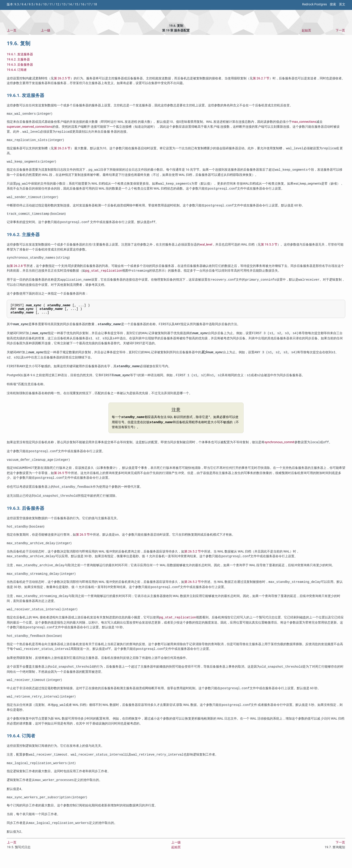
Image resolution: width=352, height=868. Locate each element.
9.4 (24, 4)
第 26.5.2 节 (193, 558)
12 (57, 4)
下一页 (340, 30)
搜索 (333, 4)
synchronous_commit (279, 447)
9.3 (17, 4)
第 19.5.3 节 (269, 247)
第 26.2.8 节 (18, 269)
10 (45, 4)
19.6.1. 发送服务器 (20, 54)
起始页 (306, 30)
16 (83, 4)
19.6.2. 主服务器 (18, 59)
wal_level (206, 247)
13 (64, 4)
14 (70, 4)
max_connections (304, 122)
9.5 (31, 4)
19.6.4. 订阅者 (17, 70)
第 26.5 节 (61, 478)
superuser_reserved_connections (30, 127)
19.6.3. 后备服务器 (20, 65)
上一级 (46, 30)
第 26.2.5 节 (62, 78)
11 (51, 4)
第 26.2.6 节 (62, 149)
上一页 (12, 30)
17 (89, 4)
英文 (342, 4)
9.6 (38, 4)
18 (95, 4)
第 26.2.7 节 (261, 78)
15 (76, 4)
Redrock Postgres (315, 4)
